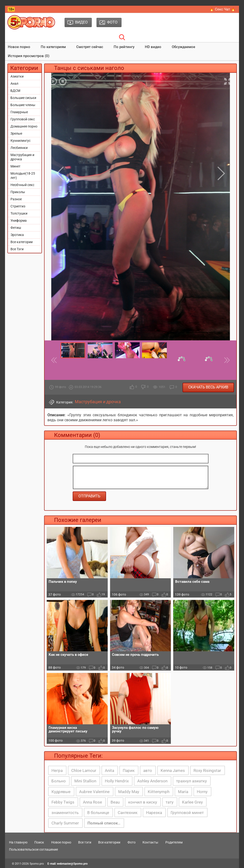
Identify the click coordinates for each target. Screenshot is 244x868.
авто (148, 770)
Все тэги (85, 842)
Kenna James (173, 770)
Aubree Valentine (94, 792)
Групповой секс (23, 119)
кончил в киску (143, 802)
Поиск (39, 842)
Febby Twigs (63, 802)
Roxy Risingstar (207, 770)
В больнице (98, 813)
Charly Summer (65, 823)
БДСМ (15, 91)
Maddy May (129, 792)
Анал (14, 83)
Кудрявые (61, 792)
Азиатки (17, 76)
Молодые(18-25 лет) (23, 176)
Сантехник (128, 813)
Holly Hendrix (117, 781)
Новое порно (19, 47)
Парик (129, 770)
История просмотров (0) (29, 56)
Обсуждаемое (183, 47)
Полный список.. (104, 823)
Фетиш (16, 228)
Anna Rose (92, 802)
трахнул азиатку (191, 781)
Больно (59, 781)
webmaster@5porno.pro (72, 864)
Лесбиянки (19, 148)
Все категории (22, 242)
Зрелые (16, 133)
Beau (115, 802)
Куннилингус (20, 141)
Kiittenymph (159, 792)
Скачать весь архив (208, 387)
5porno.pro (37, 864)
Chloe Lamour (84, 770)
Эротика (17, 235)
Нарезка (154, 813)
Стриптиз (18, 206)
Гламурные (19, 112)
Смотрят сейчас (90, 47)
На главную (18, 842)
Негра (57, 770)
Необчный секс (22, 185)
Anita (109, 770)
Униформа (19, 221)
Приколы (18, 192)
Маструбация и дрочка (22, 157)
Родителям (174, 842)
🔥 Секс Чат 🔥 (222, 9)
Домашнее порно (24, 126)
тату (170, 802)
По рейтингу (124, 47)
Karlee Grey (192, 802)
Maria (183, 792)
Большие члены (23, 105)
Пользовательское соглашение (33, 849)
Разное (16, 199)
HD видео (153, 47)
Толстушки (19, 213)
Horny (202, 792)
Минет (15, 166)
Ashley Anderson (152, 781)
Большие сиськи (23, 98)
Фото (132, 842)
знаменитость (65, 813)
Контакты (150, 842)
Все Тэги (17, 249)
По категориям (53, 47)
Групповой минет (187, 813)
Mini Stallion (85, 781)
